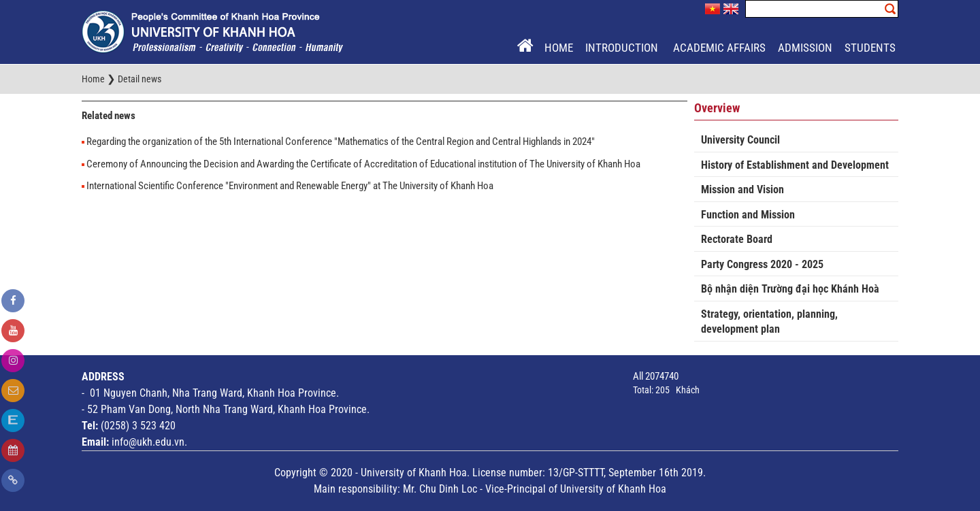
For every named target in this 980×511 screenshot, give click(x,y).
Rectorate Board (737, 239)
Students (870, 48)
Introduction (623, 48)
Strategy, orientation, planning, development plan (769, 322)
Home (559, 48)
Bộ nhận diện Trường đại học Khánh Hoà (790, 289)
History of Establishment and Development (795, 165)
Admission (805, 48)
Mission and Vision (742, 189)
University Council (740, 140)
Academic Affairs (719, 48)
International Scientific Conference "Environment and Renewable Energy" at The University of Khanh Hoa (290, 186)
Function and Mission (748, 215)
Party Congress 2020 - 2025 (762, 264)
